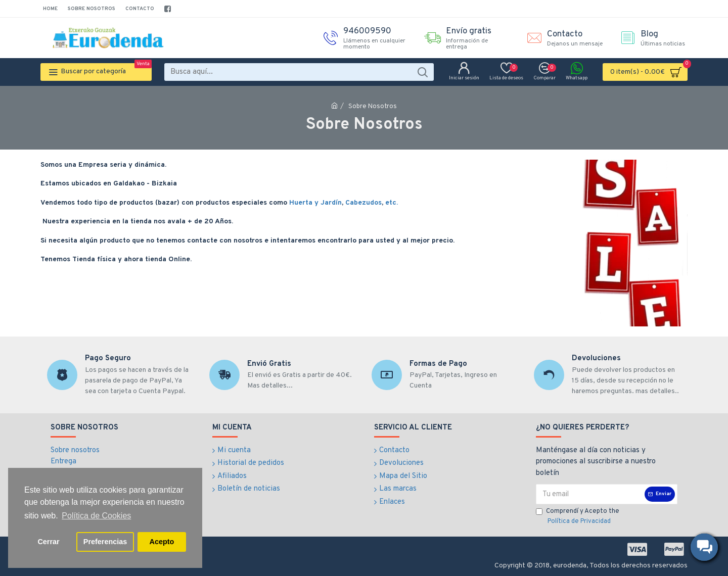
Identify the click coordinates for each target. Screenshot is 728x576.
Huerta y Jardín (315, 203)
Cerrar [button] (48, 542)
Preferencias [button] (105, 542)
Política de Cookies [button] (96, 516)
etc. (392, 203)
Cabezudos (363, 203)
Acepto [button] (162, 542)
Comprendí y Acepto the (578, 517)
